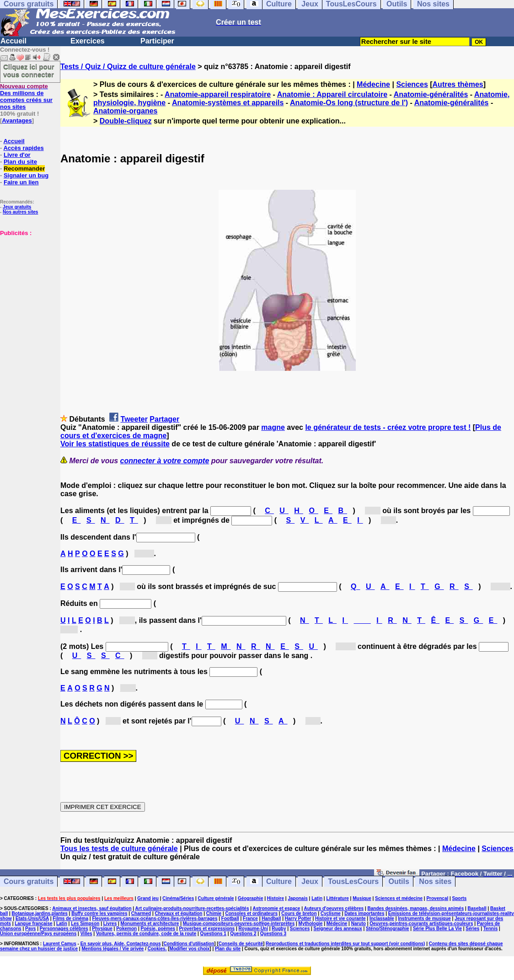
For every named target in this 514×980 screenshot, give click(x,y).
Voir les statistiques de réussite (115, 444)
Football (230, 918)
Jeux (310, 881)
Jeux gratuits (17, 207)
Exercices (88, 41)
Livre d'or (17, 155)
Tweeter (134, 419)
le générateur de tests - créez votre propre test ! (388, 427)
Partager (164, 419)
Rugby (279, 929)
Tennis (490, 929)
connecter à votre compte (165, 461)
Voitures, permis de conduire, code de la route (146, 934)
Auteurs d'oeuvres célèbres (334, 908)
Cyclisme (331, 913)
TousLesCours (353, 881)
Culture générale (216, 898)
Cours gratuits (29, 881)
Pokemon (126, 929)
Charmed (141, 913)
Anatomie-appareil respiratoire (218, 94)
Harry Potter (298, 918)
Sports (460, 898)
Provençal (437, 898)
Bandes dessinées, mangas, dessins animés (416, 908)
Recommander (24, 169)
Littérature (337, 898)
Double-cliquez (126, 121)
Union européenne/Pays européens (38, 934)
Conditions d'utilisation (189, 944)
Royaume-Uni (253, 929)
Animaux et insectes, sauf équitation (92, 908)
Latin (317, 898)
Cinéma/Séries (178, 898)
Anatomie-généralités (431, 94)
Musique (362, 898)
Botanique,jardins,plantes (40, 913)
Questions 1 (213, 934)
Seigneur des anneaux (338, 929)
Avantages (17, 120)
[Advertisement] (27, 282)
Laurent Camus (60, 944)
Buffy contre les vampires (99, 913)
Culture (279, 881)
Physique (102, 929)
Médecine (373, 84)
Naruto (359, 924)
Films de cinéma (70, 918)
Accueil (13, 41)
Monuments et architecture (150, 924)
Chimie (214, 913)
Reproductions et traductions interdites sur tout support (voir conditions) (345, 944)
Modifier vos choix (190, 949)
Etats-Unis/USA (32, 918)
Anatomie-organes (125, 111)
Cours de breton (299, 913)
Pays (30, 929)
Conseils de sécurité (241, 944)
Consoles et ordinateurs (252, 913)
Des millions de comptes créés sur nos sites (26, 96)
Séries (472, 929)
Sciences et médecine (399, 898)
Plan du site (20, 162)
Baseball (477, 908)
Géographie (251, 898)
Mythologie (311, 924)
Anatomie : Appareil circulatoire (332, 94)
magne (273, 427)
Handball (271, 918)
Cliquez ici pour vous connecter (29, 70)
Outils (399, 881)
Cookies (157, 949)
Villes (86, 934)
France (250, 918)
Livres (110, 924)
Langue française (33, 924)
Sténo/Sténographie (387, 929)
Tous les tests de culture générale (119, 849)
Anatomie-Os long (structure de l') (349, 103)
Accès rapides (23, 148)
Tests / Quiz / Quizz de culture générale (128, 67)
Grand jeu (148, 898)
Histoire (276, 898)
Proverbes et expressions (207, 929)
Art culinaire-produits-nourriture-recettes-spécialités (192, 908)
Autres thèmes (458, 84)
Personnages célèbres (64, 929)
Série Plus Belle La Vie (437, 929)
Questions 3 (273, 934)
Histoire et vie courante (340, 918)
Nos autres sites (20, 212)
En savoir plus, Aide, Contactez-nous (121, 944)
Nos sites (435, 881)
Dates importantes (364, 913)
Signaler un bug (26, 175)
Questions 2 (243, 934)
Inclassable (382, 918)
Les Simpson (85, 924)
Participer (157, 41)
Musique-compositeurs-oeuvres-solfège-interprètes (239, 924)
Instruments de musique (424, 918)
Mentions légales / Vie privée (112, 949)
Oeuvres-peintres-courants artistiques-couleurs (421, 924)
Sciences (412, 84)
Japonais (297, 898)
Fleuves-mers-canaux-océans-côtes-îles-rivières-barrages (155, 918)
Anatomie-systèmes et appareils (228, 103)
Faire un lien (21, 182)
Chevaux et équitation (179, 913)
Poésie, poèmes (158, 929)
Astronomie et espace (276, 908)
